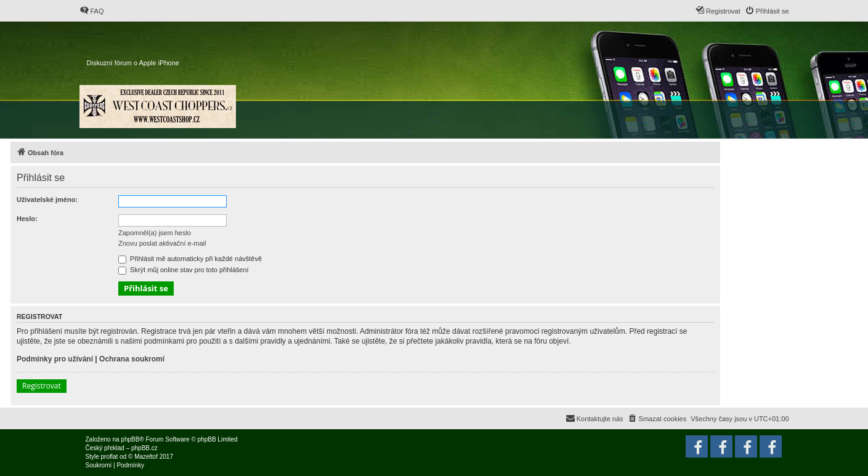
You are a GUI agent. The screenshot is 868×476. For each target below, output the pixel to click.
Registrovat (42, 386)
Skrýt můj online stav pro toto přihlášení (184, 270)
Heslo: (27, 219)
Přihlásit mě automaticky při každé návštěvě (190, 259)
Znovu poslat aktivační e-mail (162, 243)
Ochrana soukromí (132, 359)
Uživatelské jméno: (47, 200)
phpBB (130, 439)
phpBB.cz (144, 448)
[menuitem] (92, 11)
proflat (110, 457)
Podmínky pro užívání (55, 359)
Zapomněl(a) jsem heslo (155, 233)
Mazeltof (146, 457)
